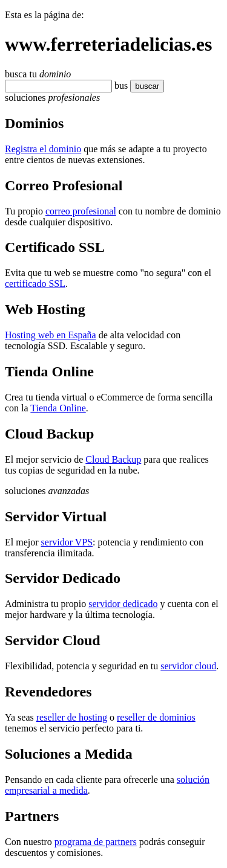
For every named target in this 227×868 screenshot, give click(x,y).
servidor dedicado (123, 604)
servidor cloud (188, 666)
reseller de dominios (156, 717)
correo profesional (81, 211)
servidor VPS (67, 542)
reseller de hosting (72, 717)
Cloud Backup (113, 459)
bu (119, 85)
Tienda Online (58, 408)
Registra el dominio (43, 149)
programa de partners (96, 842)
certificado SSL (35, 284)
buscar (143, 86)
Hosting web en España (51, 335)
